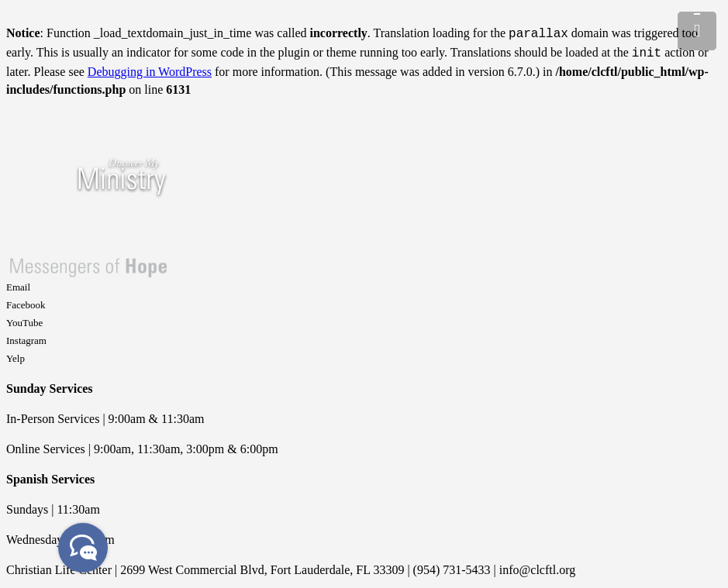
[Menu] (697, 31)
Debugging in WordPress (150, 69)
